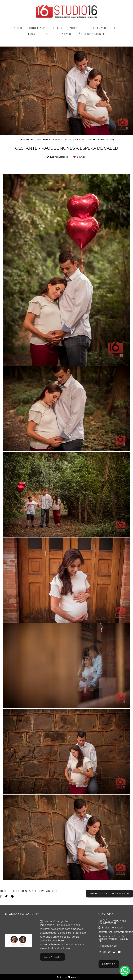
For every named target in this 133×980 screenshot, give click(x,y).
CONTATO (65, 34)
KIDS (117, 28)
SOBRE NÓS (37, 28)
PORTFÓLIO (78, 28)
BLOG (47, 34)
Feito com (66, 977)
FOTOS (58, 28)
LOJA (32, 34)
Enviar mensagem (113, 928)
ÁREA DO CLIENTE (92, 34)
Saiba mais (52, 957)
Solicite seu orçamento (109, 894)
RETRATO (100, 28)
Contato (109, 964)
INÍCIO (17, 28)
